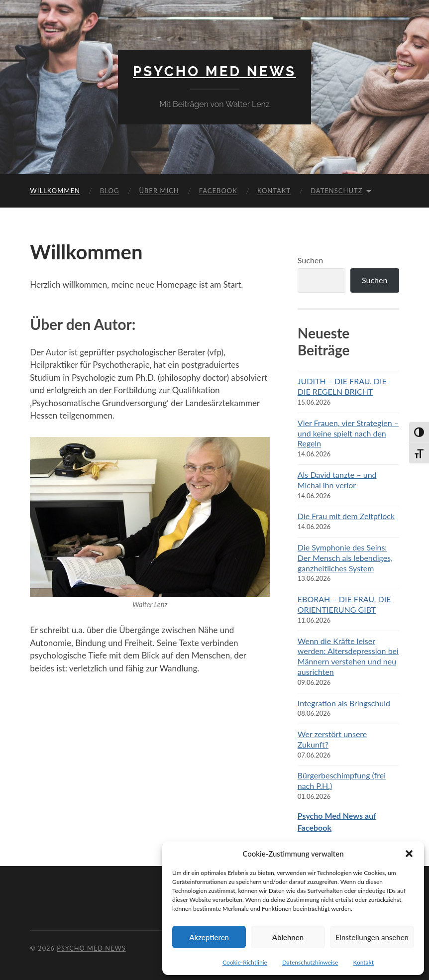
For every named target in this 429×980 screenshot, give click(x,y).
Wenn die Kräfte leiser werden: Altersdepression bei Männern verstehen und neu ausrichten (348, 656)
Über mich (159, 191)
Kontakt (363, 962)
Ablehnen (288, 937)
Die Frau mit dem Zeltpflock (346, 516)
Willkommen (55, 191)
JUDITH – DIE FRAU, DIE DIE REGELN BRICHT (342, 386)
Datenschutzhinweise (310, 962)
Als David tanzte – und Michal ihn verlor (337, 480)
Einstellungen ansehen (372, 937)
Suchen (310, 260)
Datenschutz (336, 191)
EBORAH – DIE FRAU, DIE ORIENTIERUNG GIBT (344, 604)
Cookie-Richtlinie (245, 962)
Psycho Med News (214, 71)
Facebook (218, 191)
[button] (409, 854)
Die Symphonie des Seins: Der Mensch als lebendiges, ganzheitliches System (345, 558)
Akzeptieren (209, 937)
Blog (110, 191)
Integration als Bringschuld (344, 703)
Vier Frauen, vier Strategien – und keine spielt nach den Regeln (348, 433)
